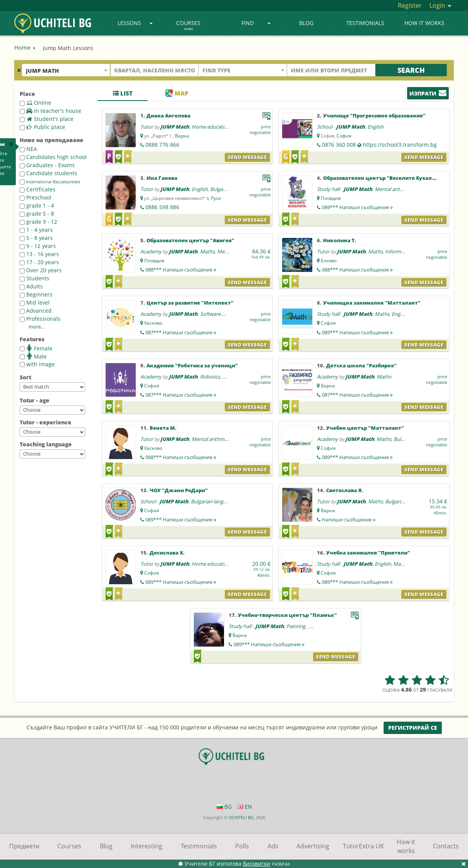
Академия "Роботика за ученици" (192, 365)
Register (410, 5)
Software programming (227, 314)
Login (440, 5)
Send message (247, 157)
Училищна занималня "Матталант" (372, 303)
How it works (424, 23)
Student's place (47, 119)
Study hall (328, 189)
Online (35, 103)
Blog (306, 23)
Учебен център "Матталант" (365, 428)
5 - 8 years (36, 238)
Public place (42, 127)
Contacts (446, 846)
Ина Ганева (162, 178)
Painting (296, 626)
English (375, 127)
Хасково (153, 323)
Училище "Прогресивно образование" (374, 116)
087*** (181, 332)
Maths (207, 251)
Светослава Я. (345, 490)
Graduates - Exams (47, 165)
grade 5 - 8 (37, 214)
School (325, 127)
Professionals (40, 319)
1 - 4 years (36, 230)
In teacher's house (51, 111)
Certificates (38, 189)
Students (35, 278)
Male (33, 356)
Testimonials (365, 23)
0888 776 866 (162, 145)
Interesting (146, 846)
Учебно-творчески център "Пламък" (287, 615)
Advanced (36, 311)
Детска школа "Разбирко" (361, 365)
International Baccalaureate (50, 182)
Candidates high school (53, 157)
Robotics (210, 377)
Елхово (329, 261)
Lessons (135, 23)
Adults (31, 286)
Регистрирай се (413, 728)
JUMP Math (175, 127)
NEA (28, 149)
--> (52, 387)
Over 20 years (41, 270)
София (344, 136)
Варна (182, 136)
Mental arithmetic (395, 189)
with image (37, 364)
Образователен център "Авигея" (190, 240)
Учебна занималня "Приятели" (368, 553)
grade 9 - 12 (38, 222)
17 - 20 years (39, 262)
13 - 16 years (39, 254)
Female (36, 348)
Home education (211, 127)
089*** (357, 207)
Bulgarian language (213, 501)
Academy (151, 251)
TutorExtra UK (363, 846)
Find (256, 23)
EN (245, 807)
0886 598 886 (162, 207)
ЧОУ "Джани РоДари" (179, 490)
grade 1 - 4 (37, 205)
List (123, 93)
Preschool (35, 197)
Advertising (313, 846)
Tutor (147, 127)
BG (224, 807)
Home (22, 47)
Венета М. (163, 428)
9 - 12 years (38, 246)
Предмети (24, 846)
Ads (273, 846)
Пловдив (331, 198)
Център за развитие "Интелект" (190, 303)
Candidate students (48, 173)
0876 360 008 (339, 145)
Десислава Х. (167, 553)
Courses (188, 26)
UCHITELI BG (241, 817)
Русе (216, 198)
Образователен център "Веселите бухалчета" (385, 178)
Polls (242, 846)
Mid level (35, 302)
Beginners (36, 294)
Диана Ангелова (168, 116)
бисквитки (257, 864)
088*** (181, 270)
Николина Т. (340, 240)
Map (177, 93)
